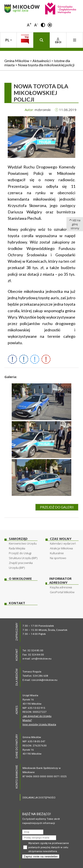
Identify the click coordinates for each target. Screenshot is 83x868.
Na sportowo (58, 558)
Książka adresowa (61, 587)
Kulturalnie (57, 553)
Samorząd (18, 539)
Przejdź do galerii (57, 507)
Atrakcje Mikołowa (61, 548)
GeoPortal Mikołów (62, 592)
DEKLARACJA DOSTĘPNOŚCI (39, 798)
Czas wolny (61, 539)
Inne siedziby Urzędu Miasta (39, 724)
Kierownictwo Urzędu (23, 543)
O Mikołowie (20, 579)
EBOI (58, 41)
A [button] (29, 25)
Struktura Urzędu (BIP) (23, 558)
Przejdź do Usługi (20, 553)
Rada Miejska (17, 548)
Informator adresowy (60, 581)
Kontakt (17, 603)
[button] (43, 25)
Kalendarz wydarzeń (63, 543)
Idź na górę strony (75, 224)
